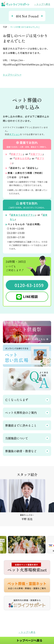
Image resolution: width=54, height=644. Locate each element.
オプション (15, 134)
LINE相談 (31, 296)
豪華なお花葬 (22, 158)
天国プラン (37, 154)
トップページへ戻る (29, 640)
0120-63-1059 (29, 285)
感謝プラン (17, 154)
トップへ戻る (43, 4)
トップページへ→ (12, 75)
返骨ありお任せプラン (23, 215)
